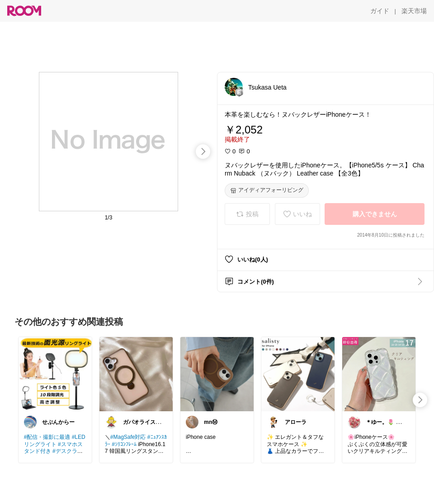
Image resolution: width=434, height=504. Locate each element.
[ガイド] (380, 11)
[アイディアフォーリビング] (267, 190)
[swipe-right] (203, 152)
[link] (55, 374)
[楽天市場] (414, 11)
